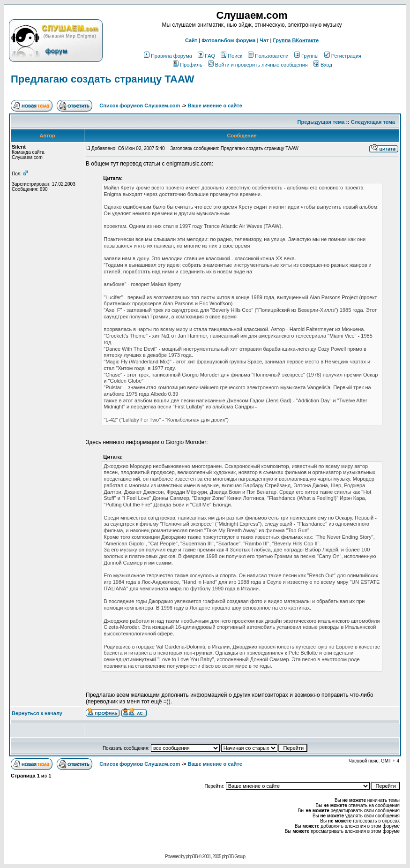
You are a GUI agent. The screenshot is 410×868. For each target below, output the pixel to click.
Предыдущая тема (321, 122)
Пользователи (268, 56)
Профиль (188, 65)
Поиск (231, 56)
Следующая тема (373, 122)
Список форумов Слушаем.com (140, 106)
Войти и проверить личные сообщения (258, 65)
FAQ (206, 56)
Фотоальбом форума (228, 40)
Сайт (191, 40)
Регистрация (343, 56)
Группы (306, 56)
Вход (323, 65)
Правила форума (168, 56)
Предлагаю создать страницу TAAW (102, 79)
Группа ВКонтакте (296, 40)
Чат (264, 40)
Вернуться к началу (37, 713)
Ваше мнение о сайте (215, 106)
